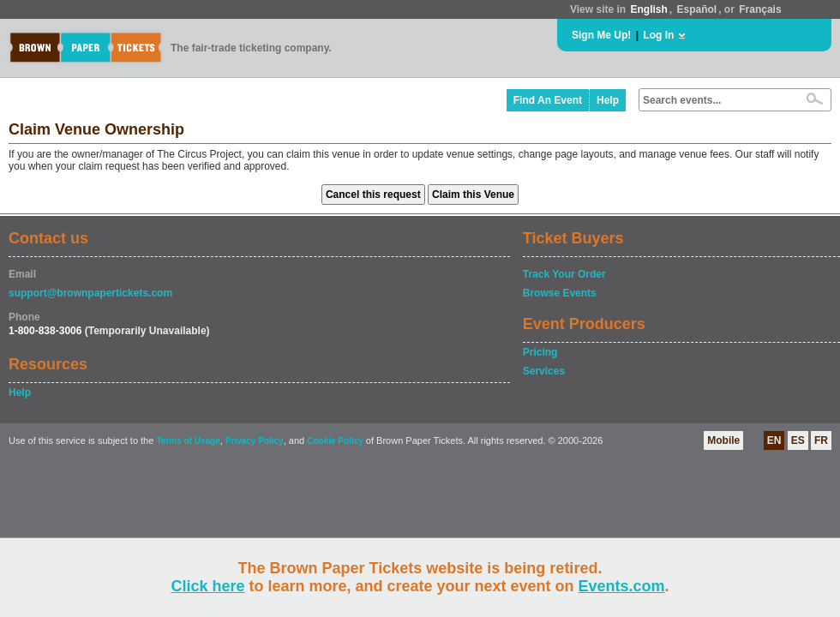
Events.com (622, 586)
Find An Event (548, 100)
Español (697, 9)
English (648, 9)
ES (798, 440)
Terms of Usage (188, 441)
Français (760, 9)
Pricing (540, 352)
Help (608, 100)
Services (544, 371)
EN (774, 440)
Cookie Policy (335, 441)
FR (821, 440)
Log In (658, 35)
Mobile (723, 440)
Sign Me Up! (601, 35)
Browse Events (560, 293)
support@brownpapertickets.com (90, 293)
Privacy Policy (255, 441)
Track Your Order (564, 274)
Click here (207, 586)
